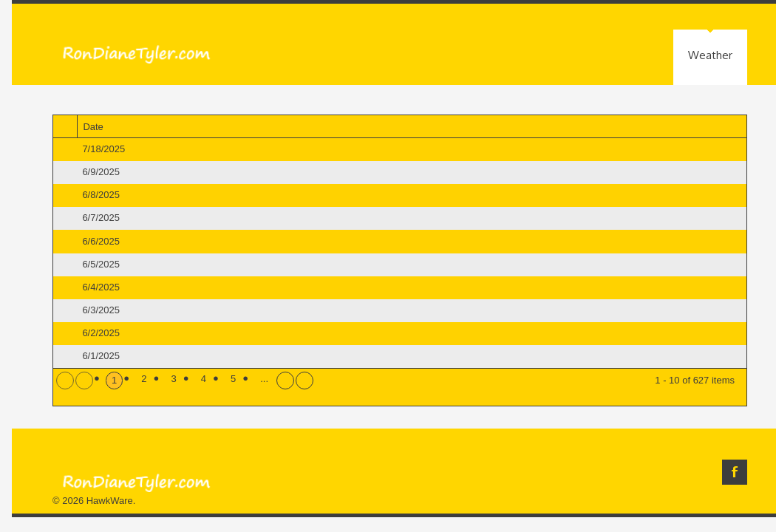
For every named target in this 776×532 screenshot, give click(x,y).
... (264, 379)
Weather (710, 55)
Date (99, 127)
